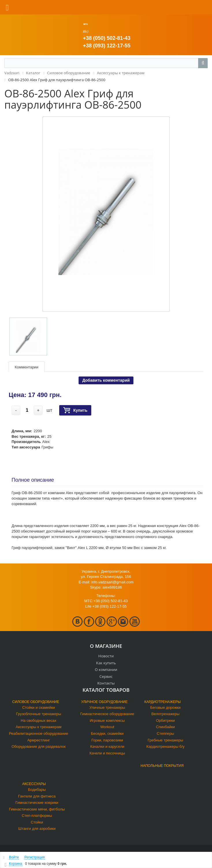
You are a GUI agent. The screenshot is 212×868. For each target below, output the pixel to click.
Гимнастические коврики (37, 803)
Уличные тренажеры (107, 707)
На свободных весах (39, 720)
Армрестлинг (38, 740)
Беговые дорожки (165, 707)
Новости (106, 656)
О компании (106, 669)
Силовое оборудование (36, 702)
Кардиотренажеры (163, 702)
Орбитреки (165, 720)
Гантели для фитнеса (37, 796)
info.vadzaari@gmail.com (112, 582)
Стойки (37, 822)
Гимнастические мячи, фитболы (37, 809)
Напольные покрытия (162, 766)
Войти (14, 857)
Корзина (16, 864)
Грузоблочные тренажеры (39, 714)
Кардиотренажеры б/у (165, 746)
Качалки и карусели (107, 746)
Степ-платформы (37, 816)
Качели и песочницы (107, 753)
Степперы (165, 733)
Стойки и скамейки (39, 707)
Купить (75, 410)
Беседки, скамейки (107, 733)
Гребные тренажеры (165, 740)
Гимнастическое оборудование (107, 714)
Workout (107, 727)
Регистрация (35, 857)
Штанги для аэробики (37, 829)
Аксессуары (34, 784)
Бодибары (37, 790)
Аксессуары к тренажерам (38, 727)
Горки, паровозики (107, 740)
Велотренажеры (165, 714)
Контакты (106, 683)
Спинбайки (165, 727)
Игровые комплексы (107, 720)
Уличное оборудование (104, 702)
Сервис (106, 676)
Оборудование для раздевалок (39, 746)
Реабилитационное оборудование (39, 733)
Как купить (106, 663)
